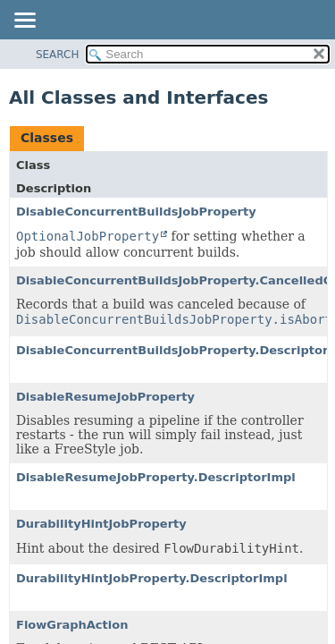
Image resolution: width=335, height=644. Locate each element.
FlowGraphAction (72, 625)
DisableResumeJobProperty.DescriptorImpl (156, 477)
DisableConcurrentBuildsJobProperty (136, 212)
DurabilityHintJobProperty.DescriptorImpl (152, 578)
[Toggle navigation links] (24, 21)
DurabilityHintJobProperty (101, 524)
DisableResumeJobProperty (105, 397)
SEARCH (58, 55)
